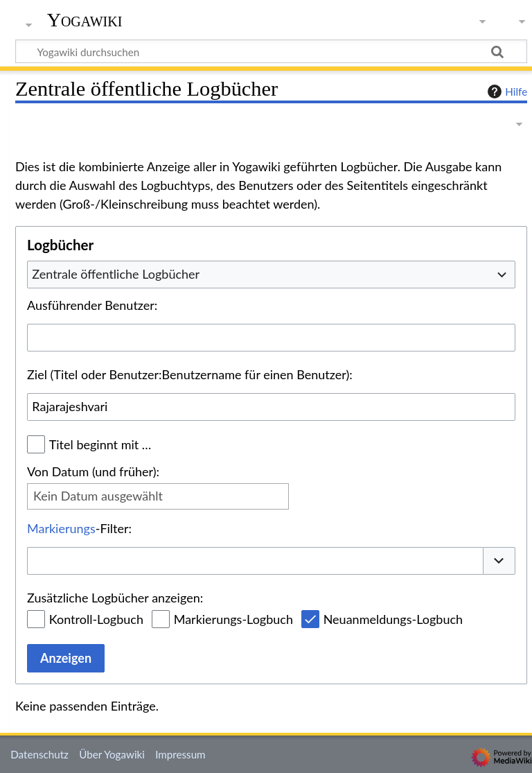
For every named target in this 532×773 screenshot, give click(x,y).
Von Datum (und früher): (93, 471)
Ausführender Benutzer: (92, 305)
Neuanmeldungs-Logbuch (393, 619)
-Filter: (79, 528)
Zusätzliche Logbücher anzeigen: (115, 598)
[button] (499, 561)
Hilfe (506, 92)
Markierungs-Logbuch (233, 619)
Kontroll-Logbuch (96, 619)
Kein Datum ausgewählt (98, 496)
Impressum (180, 754)
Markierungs (61, 528)
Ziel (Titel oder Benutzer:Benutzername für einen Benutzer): (190, 374)
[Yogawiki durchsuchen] (271, 51)
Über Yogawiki (112, 754)
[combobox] (271, 275)
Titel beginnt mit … (100, 444)
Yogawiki (85, 20)
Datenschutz (39, 754)
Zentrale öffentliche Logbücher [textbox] (116, 274)
